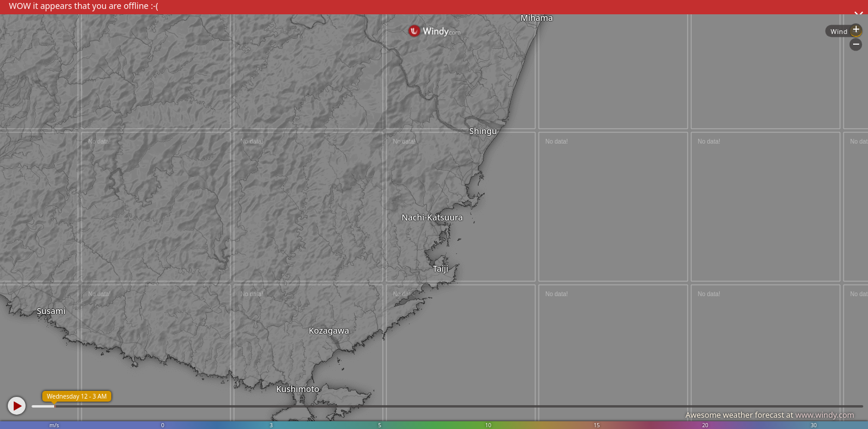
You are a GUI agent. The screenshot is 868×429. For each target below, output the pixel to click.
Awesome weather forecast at (770, 415)
